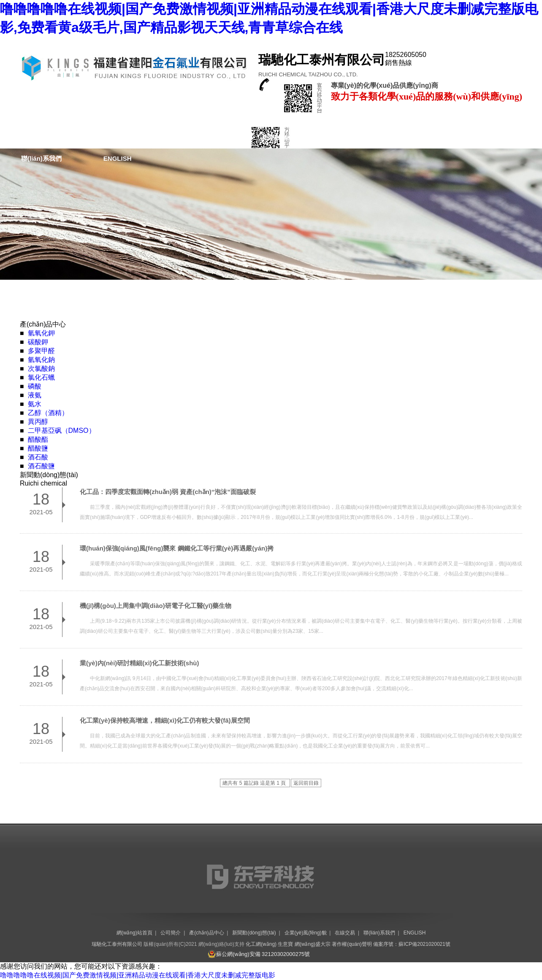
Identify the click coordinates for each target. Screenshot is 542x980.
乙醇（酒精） (48, 413)
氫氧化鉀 (41, 333)
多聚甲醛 (41, 351)
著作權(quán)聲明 (352, 944)
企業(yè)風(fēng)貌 (387, 137)
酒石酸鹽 (41, 466)
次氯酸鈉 (41, 369)
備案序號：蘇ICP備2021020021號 (412, 944)
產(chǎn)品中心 (198, 137)
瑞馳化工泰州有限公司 (117, 944)
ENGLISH (118, 158)
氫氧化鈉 (41, 360)
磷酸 (35, 386)
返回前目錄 (306, 783)
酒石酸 (38, 457)
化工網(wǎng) (261, 944)
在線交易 (469, 137)
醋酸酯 (38, 439)
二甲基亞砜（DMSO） (62, 431)
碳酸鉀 (38, 342)
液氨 (35, 395)
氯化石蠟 (41, 377)
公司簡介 (121, 137)
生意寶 (285, 944)
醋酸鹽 (38, 448)
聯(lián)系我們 (41, 158)
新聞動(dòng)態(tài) (290, 137)
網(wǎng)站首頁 (44, 137)
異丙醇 (38, 422)
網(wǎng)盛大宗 (313, 944)
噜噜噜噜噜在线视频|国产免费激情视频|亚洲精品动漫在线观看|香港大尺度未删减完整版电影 (138, 975)
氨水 (35, 404)
